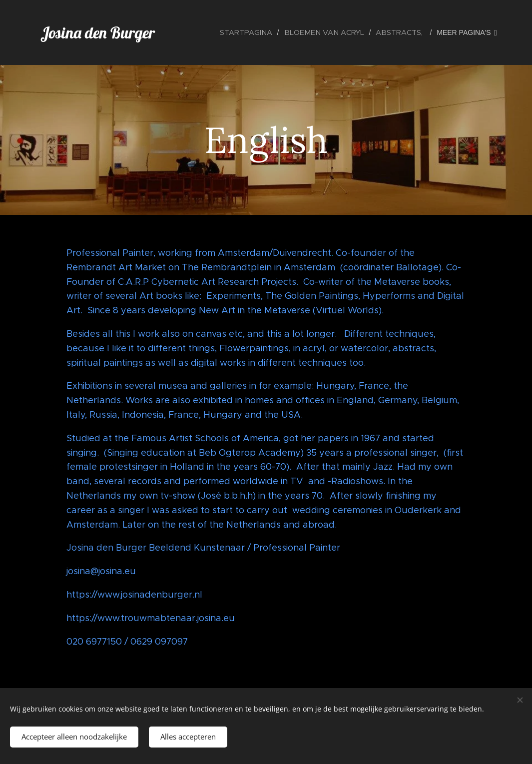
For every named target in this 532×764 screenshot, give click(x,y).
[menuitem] (259, 32)
